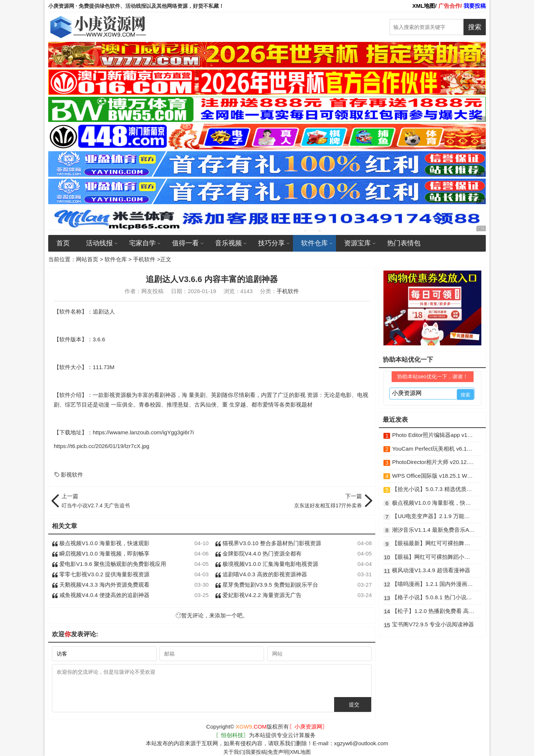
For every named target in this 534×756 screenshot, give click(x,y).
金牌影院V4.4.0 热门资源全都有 (258, 553)
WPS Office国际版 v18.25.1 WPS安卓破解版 (434, 476)
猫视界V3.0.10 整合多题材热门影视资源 (268, 543)
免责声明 (278, 752)
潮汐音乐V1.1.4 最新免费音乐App (434, 530)
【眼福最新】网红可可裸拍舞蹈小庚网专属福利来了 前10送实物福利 (434, 543)
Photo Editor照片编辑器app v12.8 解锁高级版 (434, 435)
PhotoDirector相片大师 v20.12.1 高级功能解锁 (434, 462)
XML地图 (300, 752)
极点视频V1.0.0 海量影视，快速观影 (101, 543)
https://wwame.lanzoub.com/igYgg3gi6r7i (143, 432)
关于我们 (234, 752)
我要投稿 (256, 752)
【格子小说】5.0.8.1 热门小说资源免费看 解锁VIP (434, 597)
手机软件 (144, 259)
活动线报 (99, 243)
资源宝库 (357, 243)
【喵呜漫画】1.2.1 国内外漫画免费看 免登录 (434, 584)
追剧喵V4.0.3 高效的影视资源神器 (261, 574)
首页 (63, 243)
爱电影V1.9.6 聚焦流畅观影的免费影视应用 (109, 564)
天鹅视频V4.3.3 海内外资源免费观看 (101, 585)
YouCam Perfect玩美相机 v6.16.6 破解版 (434, 449)
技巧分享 (271, 243)
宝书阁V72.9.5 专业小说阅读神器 (433, 624)
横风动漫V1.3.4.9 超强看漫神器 (431, 570)
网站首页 (87, 259)
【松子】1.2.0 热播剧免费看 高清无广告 (434, 611)
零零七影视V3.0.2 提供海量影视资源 (101, 574)
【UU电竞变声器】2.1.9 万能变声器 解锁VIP (434, 516)
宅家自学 (142, 243)
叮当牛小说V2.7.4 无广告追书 (135, 500)
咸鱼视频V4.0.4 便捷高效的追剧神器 (101, 595)
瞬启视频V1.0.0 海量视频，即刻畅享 (101, 553)
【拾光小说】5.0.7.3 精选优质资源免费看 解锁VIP (434, 489)
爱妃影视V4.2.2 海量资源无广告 (258, 595)
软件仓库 (314, 243)
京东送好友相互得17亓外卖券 (289, 500)
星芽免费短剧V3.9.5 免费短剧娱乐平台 (267, 585)
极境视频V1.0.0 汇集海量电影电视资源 (267, 564)
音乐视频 (228, 243)
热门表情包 (404, 243)
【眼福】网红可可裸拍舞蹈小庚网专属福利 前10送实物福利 (434, 557)
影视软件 (69, 475)
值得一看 (185, 243)
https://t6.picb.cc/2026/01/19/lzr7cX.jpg (102, 446)
